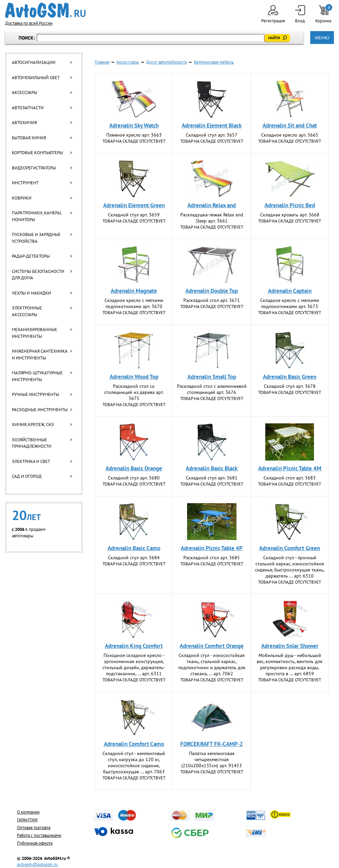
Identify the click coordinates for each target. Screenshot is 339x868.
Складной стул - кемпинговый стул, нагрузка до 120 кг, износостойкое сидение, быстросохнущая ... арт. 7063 (134, 763)
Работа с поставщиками (39, 835)
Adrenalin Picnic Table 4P (212, 548)
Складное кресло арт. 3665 (290, 135)
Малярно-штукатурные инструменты (37, 376)
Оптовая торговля (34, 828)
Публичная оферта (35, 843)
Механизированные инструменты (35, 333)
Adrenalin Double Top (212, 291)
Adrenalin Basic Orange (134, 468)
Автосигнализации (34, 62)
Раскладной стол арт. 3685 (212, 558)
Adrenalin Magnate (134, 291)
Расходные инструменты (40, 410)
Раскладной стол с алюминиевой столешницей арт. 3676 (212, 389)
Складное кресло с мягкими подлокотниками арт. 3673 (290, 303)
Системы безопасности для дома (38, 275)
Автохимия (24, 123)
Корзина (324, 14)
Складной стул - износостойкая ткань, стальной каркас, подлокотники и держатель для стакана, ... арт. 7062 (212, 664)
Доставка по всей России (29, 23)
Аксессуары (25, 92)
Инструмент (25, 183)
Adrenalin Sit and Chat (290, 125)
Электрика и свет (31, 461)
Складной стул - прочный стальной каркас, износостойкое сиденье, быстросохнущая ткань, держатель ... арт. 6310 (290, 567)
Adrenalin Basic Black (212, 468)
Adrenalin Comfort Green (290, 548)
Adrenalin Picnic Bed (290, 205)
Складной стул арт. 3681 (212, 478)
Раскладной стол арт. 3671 (212, 300)
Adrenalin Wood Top (134, 377)
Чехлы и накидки (31, 293)
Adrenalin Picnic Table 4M (290, 468)
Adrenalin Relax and (212, 205)
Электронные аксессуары (27, 311)
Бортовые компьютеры (37, 153)
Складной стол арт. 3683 (290, 478)
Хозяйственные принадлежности (32, 443)
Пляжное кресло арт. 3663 (134, 135)
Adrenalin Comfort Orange (212, 646)
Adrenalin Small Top (212, 377)
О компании (28, 812)
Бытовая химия (29, 138)
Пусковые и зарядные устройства (36, 238)
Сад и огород (27, 476)
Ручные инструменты (36, 394)
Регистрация (273, 14)
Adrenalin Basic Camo (134, 548)
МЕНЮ (322, 38)
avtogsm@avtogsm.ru (37, 864)
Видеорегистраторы (34, 168)
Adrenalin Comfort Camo (134, 744)
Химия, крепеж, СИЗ (33, 425)
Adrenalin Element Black (212, 125)
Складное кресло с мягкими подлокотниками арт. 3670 (134, 303)
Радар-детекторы (31, 256)
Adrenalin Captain (290, 291)
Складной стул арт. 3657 (212, 135)
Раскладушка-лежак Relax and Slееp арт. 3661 (212, 218)
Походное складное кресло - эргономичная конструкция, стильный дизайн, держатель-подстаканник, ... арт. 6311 (134, 664)
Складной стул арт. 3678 (290, 386)
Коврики (22, 198)
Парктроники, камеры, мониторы (37, 216)
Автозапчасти (28, 108)
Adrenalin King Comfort (134, 646)
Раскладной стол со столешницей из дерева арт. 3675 (134, 392)
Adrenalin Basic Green (290, 377)
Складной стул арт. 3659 (134, 215)
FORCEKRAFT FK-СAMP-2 (212, 744)
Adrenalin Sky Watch (134, 125)
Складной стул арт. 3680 (134, 478)
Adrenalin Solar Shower (290, 646)
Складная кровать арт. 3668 (290, 215)
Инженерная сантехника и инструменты (40, 355)
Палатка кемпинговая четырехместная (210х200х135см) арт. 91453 (212, 759)
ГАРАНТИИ (27, 820)
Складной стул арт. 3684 (134, 558)
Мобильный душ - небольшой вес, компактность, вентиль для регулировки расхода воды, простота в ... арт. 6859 (290, 664)
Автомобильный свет (36, 78)
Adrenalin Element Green (134, 205)
